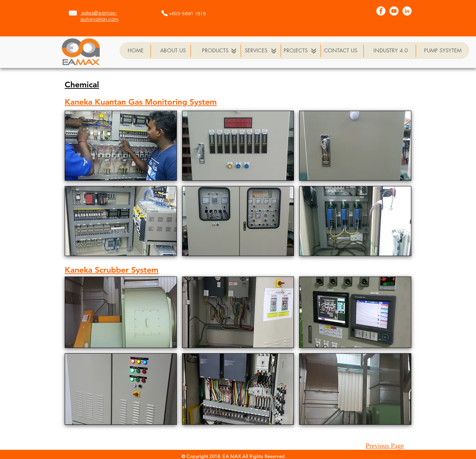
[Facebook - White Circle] (381, 11)
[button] (121, 146)
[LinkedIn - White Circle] (407, 11)
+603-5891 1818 (187, 14)
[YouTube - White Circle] (394, 11)
